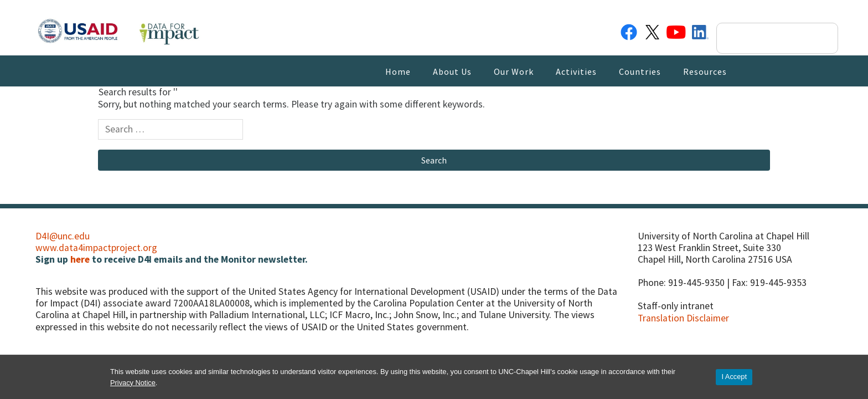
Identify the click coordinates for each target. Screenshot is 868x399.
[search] (768, 38)
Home (398, 71)
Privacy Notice (133, 383)
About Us (452, 71)
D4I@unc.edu (63, 236)
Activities (576, 71)
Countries (640, 71)
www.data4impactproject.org (96, 248)
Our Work (514, 71)
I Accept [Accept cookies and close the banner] (734, 377)
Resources (705, 71)
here (80, 259)
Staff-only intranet (676, 306)
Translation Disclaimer (683, 318)
